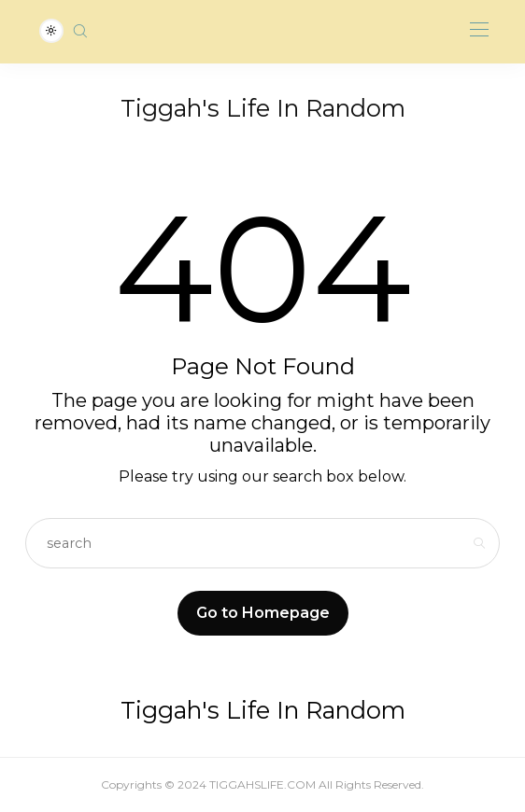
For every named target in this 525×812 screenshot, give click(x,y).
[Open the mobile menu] (479, 30)
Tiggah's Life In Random (263, 108)
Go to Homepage (263, 613)
